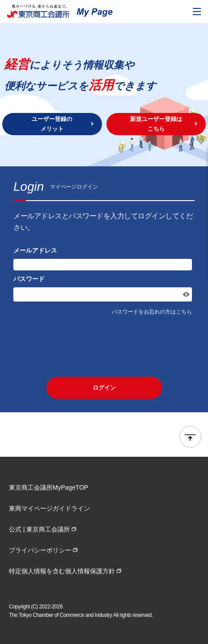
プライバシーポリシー (40, 550)
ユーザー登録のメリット (52, 124)
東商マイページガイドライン (49, 508)
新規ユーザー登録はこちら (156, 124)
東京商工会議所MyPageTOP (49, 487)
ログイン (104, 388)
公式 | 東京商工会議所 (39, 529)
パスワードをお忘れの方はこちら (152, 312)
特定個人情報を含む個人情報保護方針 (62, 571)
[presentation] (104, 346)
